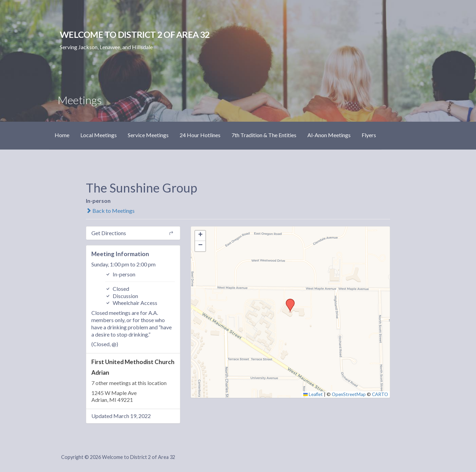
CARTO (380, 394)
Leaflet (313, 394)
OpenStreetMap (349, 394)
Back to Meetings (110, 211)
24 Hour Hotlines (200, 135)
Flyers (369, 135)
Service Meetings (148, 135)
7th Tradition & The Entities (264, 135)
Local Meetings (99, 135)
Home (62, 135)
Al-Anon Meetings (329, 135)
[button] (288, 301)
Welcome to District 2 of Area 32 (135, 34)
